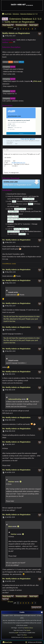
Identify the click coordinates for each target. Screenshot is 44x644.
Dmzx (31, 628)
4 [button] (26, 29)
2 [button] (21, 29)
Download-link (11, 182)
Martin (26, 628)
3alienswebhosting (15, 399)
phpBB (16, 633)
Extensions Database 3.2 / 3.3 (25, 19)
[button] (15, 29)
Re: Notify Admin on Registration (16, 240)
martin (31, 637)
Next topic (34, 25)
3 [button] (23, 29)
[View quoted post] (27, 399)
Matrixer (11, 482)
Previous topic (22, 25)
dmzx (11, 42)
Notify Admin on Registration (20, 22)
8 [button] (33, 29)
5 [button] (29, 29)
